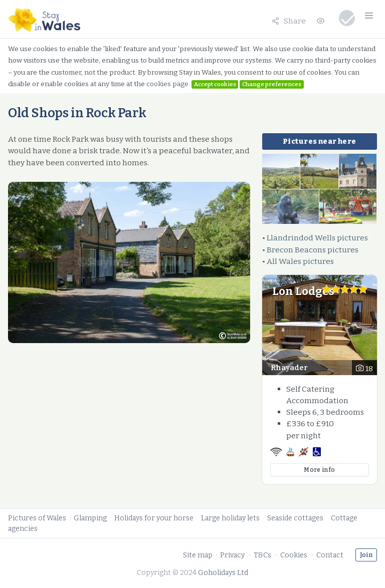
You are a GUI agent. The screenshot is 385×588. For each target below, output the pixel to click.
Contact (330, 555)
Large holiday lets (230, 518)
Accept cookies (215, 84)
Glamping (90, 518)
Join (366, 555)
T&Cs (262, 555)
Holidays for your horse (154, 518)
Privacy (232, 555)
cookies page (167, 84)
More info (319, 470)
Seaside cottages (295, 518)
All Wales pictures (300, 261)
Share (289, 21)
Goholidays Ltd (223, 573)
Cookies (294, 555)
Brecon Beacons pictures (313, 250)
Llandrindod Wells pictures (317, 238)
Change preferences (272, 84)
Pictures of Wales (37, 518)
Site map (198, 555)
